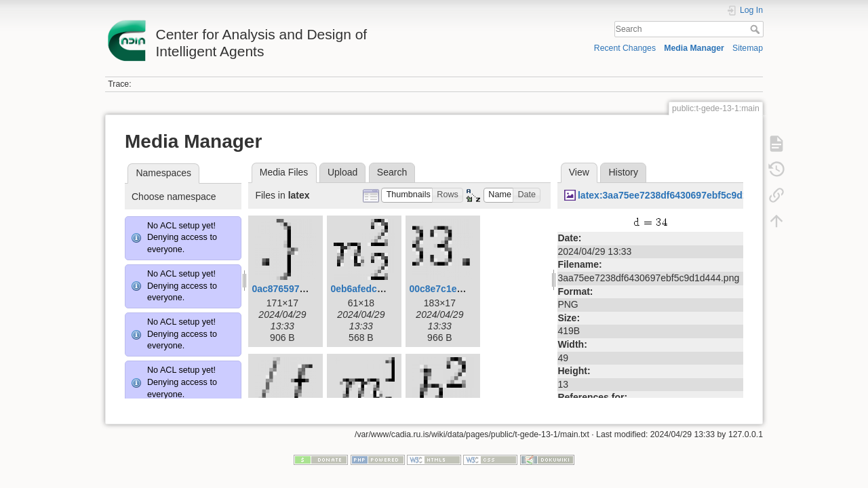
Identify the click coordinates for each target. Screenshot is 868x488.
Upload (342, 172)
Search (756, 29)
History (623, 172)
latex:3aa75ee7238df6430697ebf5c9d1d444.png (684, 195)
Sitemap (748, 48)
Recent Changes (625, 48)
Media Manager (694, 48)
